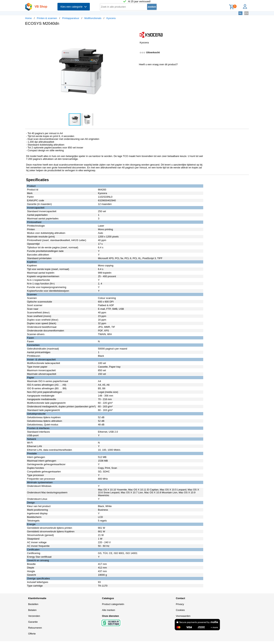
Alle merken (109, 610)
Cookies (180, 610)
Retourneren (35, 628)
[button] (134, 33)
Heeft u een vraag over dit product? (158, 64)
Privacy (180, 604)
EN (246, 13)
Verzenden (34, 616)
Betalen (32, 610)
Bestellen (33, 604)
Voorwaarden (183, 616)
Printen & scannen (47, 18)
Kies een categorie (74, 7)
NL (240, 13)
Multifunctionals (93, 18)
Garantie (33, 622)
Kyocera (111, 18)
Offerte (32, 634)
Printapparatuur (71, 18)
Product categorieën (113, 604)
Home (28, 18)
